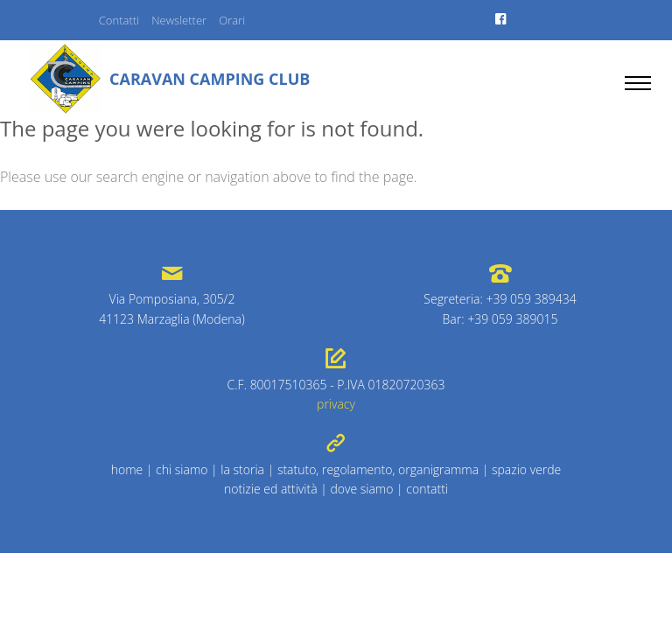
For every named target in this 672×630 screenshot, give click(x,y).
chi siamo (182, 469)
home (127, 469)
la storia (242, 469)
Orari (232, 20)
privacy (336, 404)
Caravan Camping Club (210, 79)
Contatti (119, 20)
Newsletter (179, 20)
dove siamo (361, 489)
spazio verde (526, 469)
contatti (427, 489)
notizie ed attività (271, 489)
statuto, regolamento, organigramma (378, 469)
